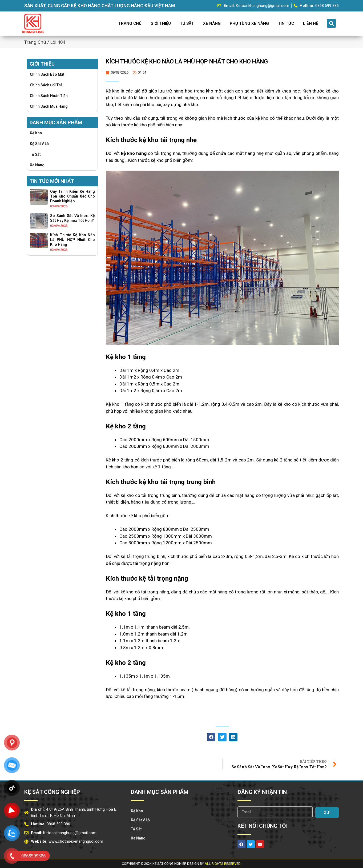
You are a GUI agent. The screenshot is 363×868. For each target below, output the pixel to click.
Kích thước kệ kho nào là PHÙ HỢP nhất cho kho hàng (72, 240)
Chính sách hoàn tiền (49, 96)
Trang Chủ (130, 23)
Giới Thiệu (161, 23)
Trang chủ (35, 42)
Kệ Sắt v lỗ (39, 144)
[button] (331, 23)
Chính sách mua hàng (49, 106)
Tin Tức (286, 23)
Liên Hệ (310, 23)
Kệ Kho (36, 133)
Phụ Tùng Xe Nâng (249, 23)
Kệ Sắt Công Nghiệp (52, 792)
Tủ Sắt (187, 23)
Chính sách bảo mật (47, 74)
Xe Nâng (212, 23)
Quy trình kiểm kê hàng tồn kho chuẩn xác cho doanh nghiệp (72, 196)
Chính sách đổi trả (46, 85)
